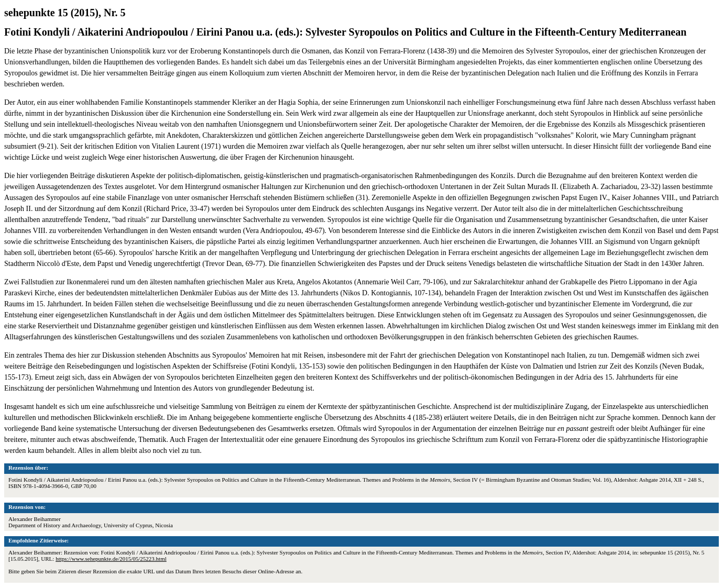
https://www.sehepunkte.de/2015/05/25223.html (111, 559)
